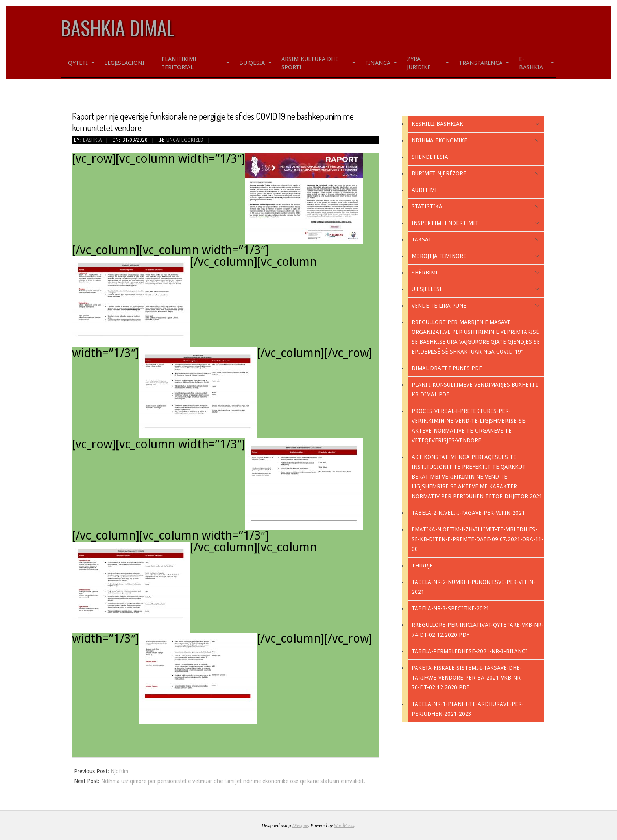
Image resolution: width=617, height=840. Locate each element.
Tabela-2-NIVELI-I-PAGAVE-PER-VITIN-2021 (468, 513)
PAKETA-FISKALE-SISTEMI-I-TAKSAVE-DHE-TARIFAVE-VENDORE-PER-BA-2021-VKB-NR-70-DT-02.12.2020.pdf (467, 678)
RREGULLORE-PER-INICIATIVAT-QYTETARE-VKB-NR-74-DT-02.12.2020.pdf (478, 630)
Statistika (427, 206)
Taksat (422, 239)
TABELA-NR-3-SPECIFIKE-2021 (450, 608)
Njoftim (119, 771)
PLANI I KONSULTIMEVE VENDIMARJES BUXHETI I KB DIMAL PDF (475, 390)
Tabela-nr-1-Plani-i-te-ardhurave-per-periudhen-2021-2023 (468, 709)
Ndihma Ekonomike (439, 140)
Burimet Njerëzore (439, 173)
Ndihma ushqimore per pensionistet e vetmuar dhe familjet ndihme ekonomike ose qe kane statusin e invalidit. (233, 781)
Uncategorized (185, 140)
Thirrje (422, 566)
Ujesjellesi (427, 289)
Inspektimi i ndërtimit (445, 223)
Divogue (300, 825)
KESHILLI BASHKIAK (437, 124)
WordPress (344, 825)
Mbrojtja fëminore (439, 256)
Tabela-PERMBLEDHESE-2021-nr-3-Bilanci (469, 651)
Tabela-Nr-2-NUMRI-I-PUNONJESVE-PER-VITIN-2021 (473, 587)
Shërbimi (425, 273)
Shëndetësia (430, 157)
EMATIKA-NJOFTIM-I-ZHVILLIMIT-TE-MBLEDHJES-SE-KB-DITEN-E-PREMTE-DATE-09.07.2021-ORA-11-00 (478, 539)
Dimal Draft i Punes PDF (447, 368)
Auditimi (424, 190)
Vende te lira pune (439, 306)
